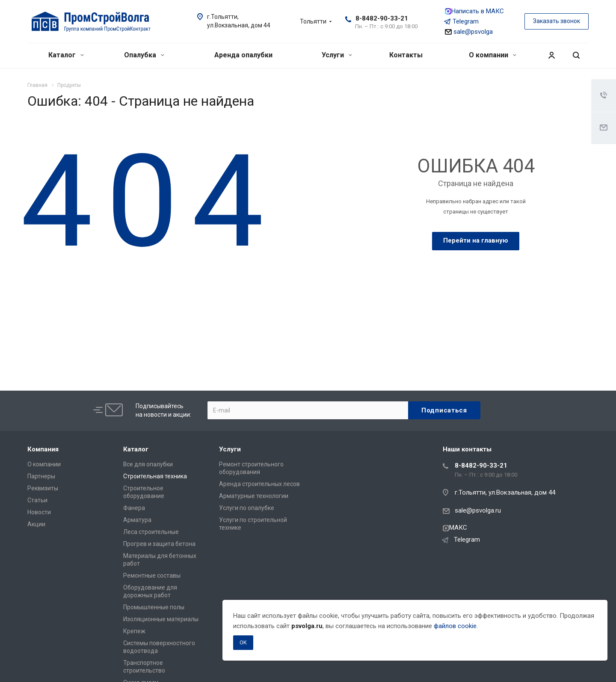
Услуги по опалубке (247, 508)
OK (243, 642)
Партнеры (41, 476)
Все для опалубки (148, 464)
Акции (36, 524)
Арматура (137, 520)
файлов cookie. (456, 626)
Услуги (337, 55)
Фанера (134, 508)
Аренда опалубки (243, 55)
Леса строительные (151, 532)
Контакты (406, 55)
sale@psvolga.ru (478, 510)
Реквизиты (43, 488)
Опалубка (144, 55)
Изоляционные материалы (161, 619)
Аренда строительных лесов (259, 484)
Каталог (66, 55)
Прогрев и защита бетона (159, 544)
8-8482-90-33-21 (382, 18)
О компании (493, 55)
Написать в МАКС (474, 11)
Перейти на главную (476, 240)
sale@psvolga (469, 32)
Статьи (37, 500)
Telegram (462, 21)
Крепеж (134, 631)
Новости (39, 512)
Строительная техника (155, 476)
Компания (43, 449)
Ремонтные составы (152, 575)
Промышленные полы (154, 607)
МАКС (455, 528)
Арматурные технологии (254, 496)
